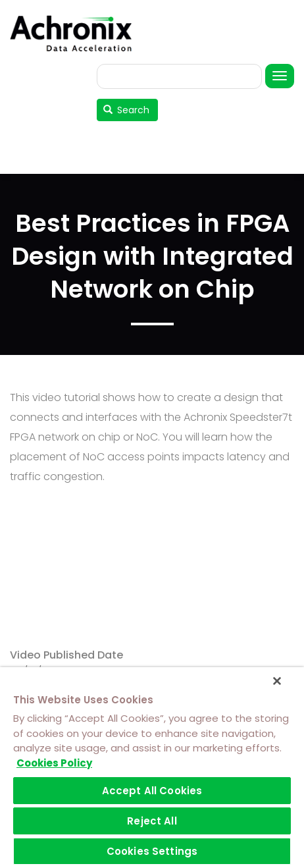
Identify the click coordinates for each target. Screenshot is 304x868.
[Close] (277, 681)
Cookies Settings (152, 851)
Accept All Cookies (152, 791)
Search (127, 110)
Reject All (152, 821)
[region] (152, 768)
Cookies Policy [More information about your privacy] (54, 763)
